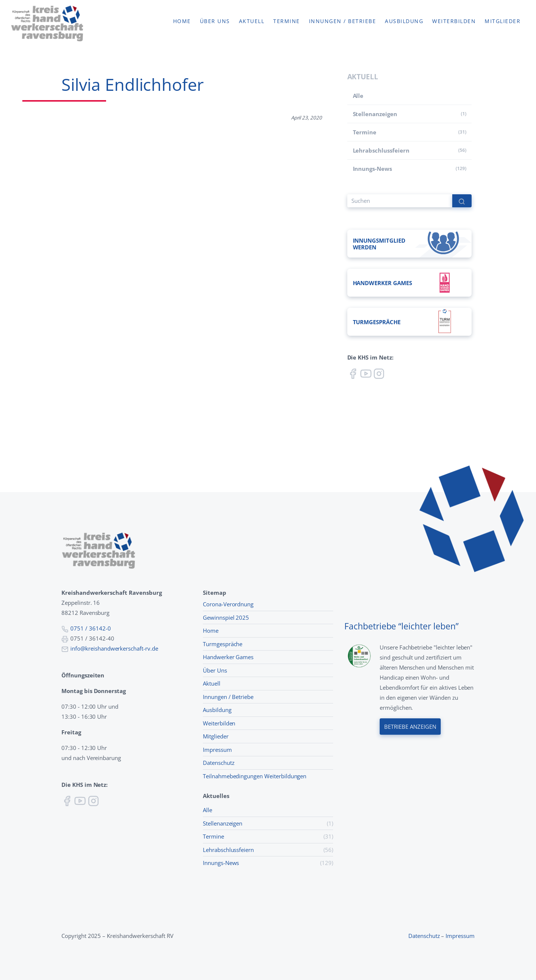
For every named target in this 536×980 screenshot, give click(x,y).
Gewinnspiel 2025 (226, 617)
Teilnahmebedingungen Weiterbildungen (255, 776)
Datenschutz (219, 763)
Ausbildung (404, 21)
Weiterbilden (454, 21)
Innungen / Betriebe (343, 21)
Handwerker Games (228, 657)
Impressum (217, 750)
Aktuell (252, 21)
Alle (358, 96)
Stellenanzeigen (375, 114)
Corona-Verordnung (228, 604)
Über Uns (215, 670)
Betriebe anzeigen (410, 726)
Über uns (215, 21)
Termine (287, 21)
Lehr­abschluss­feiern (381, 150)
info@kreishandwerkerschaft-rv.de (114, 648)
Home (182, 21)
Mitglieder (502, 21)
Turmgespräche (223, 644)
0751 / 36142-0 (90, 628)
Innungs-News (372, 169)
